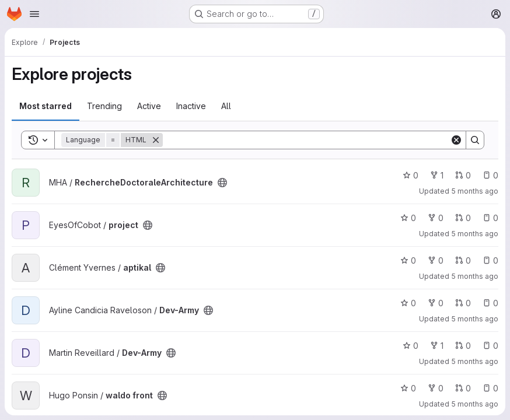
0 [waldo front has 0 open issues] (490, 388)
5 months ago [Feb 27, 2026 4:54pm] (475, 191)
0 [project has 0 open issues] (490, 218)
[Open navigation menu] (34, 14)
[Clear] (456, 140)
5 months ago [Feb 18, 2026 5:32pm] (475, 276)
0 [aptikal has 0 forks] (436, 260)
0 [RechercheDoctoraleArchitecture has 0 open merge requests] (463, 175)
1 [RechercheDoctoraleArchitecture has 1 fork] (437, 175)
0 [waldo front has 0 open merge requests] (463, 388)
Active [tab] (149, 106)
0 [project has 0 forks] (436, 218)
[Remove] (156, 140)
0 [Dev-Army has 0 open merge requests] (463, 303)
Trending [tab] (104, 106)
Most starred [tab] (46, 106)
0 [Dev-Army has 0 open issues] (490, 303)
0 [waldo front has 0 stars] (408, 388)
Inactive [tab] (191, 106)
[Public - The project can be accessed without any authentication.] (222, 183)
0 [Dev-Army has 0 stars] (408, 303)
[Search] (306, 140)
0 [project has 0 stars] (408, 218)
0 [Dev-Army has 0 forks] (436, 303)
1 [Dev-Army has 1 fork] (437, 346)
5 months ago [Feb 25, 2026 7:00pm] (475, 361)
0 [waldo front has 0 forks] (436, 388)
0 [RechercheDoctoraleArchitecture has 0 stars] (411, 175)
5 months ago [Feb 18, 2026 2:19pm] (475, 319)
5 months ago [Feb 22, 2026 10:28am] (475, 234)
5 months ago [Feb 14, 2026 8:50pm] (475, 404)
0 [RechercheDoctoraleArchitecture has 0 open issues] (490, 175)
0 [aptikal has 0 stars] (408, 260)
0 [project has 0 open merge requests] (463, 218)
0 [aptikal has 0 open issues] (490, 260)
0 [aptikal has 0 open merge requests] (463, 260)
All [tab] (226, 106)
